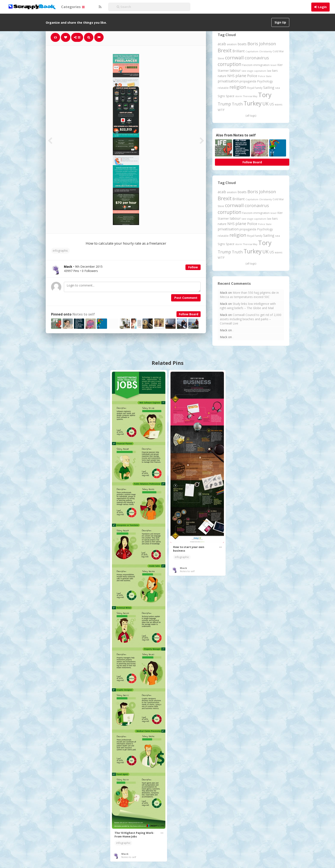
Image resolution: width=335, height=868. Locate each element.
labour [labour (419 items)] (235, 70)
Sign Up (280, 22)
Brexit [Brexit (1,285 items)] (225, 50)
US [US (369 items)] (272, 104)
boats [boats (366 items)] (242, 44)
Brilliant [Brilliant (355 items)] (239, 51)
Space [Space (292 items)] (230, 96)
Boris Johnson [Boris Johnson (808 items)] (262, 44)
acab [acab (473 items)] (222, 44)
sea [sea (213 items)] (278, 88)
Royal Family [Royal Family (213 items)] (255, 88)
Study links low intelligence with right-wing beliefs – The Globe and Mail (248, 306)
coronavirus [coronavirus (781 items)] (257, 58)
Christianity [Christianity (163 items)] (265, 51)
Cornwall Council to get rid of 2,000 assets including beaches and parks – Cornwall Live (251, 319)
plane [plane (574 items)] (241, 75)
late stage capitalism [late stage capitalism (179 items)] (254, 71)
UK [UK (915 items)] (265, 104)
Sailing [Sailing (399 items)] (269, 88)
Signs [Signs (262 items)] (221, 96)
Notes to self (84, 314)
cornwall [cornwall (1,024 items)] (234, 57)
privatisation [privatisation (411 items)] (228, 81)
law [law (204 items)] (269, 71)
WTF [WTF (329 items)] (221, 110)
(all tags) (251, 115)
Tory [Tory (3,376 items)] (265, 95)
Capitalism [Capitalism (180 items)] (252, 51)
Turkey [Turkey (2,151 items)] (253, 103)
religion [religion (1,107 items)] (238, 87)
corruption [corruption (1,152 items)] (230, 64)
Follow (193, 267)
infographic (60, 251)
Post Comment (186, 298)
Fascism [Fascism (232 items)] (247, 65)
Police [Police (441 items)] (252, 76)
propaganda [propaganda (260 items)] (248, 81)
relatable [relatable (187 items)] (223, 88)
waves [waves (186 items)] (279, 104)
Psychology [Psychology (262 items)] (265, 81)
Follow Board (189, 314)
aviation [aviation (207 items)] (232, 44)
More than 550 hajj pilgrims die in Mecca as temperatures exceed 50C (249, 295)
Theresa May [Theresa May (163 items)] (250, 96)
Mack (125, 854)
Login (322, 7)
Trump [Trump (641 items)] (224, 104)
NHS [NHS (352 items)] (231, 76)
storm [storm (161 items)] (239, 96)
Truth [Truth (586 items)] (237, 104)
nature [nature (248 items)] (222, 76)
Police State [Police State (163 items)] (265, 76)
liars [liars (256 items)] (275, 71)
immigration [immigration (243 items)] (262, 65)
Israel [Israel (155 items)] (273, 65)
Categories (73, 7)
